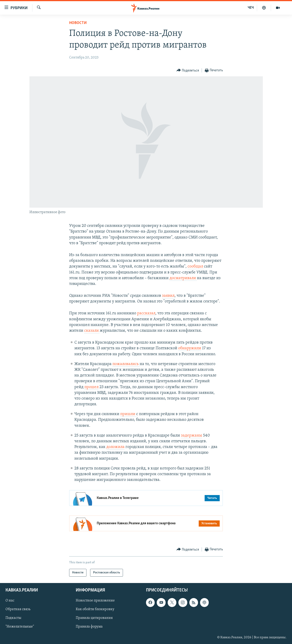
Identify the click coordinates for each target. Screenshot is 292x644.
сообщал (196, 266)
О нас (10, 601)
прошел (91, 387)
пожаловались (126, 364)
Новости (78, 23)
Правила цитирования (94, 618)
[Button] (188, 70)
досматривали (183, 278)
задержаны (192, 436)
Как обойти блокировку (95, 610)
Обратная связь (18, 610)
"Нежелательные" (20, 627)
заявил (168, 296)
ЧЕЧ (251, 8)
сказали (92, 331)
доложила (115, 447)
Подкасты (13, 618)
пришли (128, 414)
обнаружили (190, 348)
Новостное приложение (95, 601)
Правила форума (89, 627)
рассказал (146, 313)
